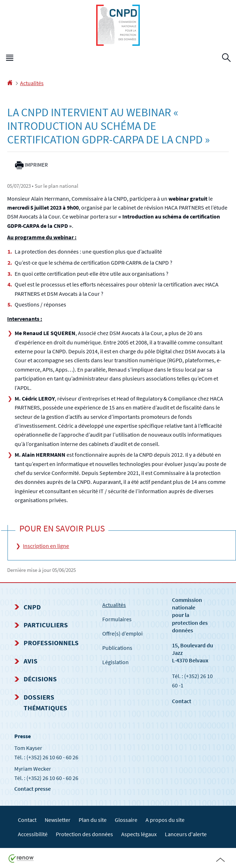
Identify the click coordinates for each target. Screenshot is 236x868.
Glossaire (126, 820)
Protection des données (84, 834)
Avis (31, 661)
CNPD (32, 607)
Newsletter (58, 820)
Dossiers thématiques (45, 702)
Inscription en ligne (46, 546)
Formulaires (117, 619)
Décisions (40, 679)
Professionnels (51, 643)
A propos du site (165, 820)
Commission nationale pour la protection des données (190, 615)
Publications (117, 648)
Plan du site (93, 820)
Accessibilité (33, 834)
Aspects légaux (139, 834)
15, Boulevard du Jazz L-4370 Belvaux (193, 653)
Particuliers (46, 625)
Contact (182, 701)
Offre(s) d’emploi (122, 633)
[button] (10, 59)
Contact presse (33, 789)
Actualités (32, 83)
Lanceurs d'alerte (186, 834)
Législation (115, 662)
